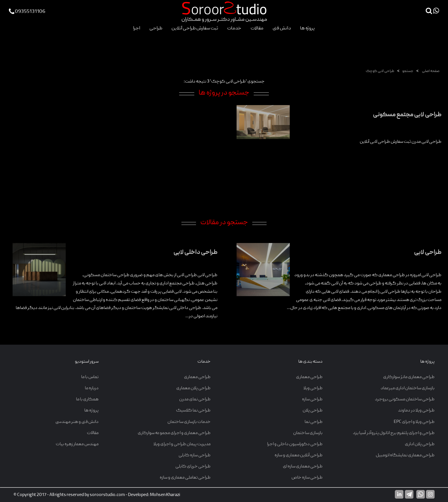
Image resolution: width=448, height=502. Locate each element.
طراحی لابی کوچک (380, 71)
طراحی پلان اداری (420, 444)
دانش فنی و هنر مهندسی (77, 422)
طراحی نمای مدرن (195, 399)
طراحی (156, 28)
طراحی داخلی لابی (195, 253)
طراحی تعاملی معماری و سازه (185, 478)
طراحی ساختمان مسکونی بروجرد (405, 399)
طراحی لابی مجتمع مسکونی (407, 115)
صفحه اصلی (430, 71)
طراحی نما (314, 422)
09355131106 (27, 12)
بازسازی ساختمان (308, 433)
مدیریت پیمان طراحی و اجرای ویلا (182, 444)
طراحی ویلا (313, 388)
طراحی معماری (309, 377)
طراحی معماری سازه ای (303, 467)
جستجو (408, 71)
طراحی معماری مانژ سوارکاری (409, 377)
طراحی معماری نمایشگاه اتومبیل (405, 455)
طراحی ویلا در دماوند (416, 411)
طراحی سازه (312, 399)
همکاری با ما (87, 399)
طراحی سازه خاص (307, 478)
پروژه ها (307, 28)
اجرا (137, 28)
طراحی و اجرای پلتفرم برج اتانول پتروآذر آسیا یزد (394, 433)
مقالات (257, 28)
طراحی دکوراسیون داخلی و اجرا (295, 444)
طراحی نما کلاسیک (193, 411)
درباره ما (92, 388)
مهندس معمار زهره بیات (77, 444)
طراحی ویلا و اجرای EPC (414, 422)
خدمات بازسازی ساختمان (189, 422)
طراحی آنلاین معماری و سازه (299, 455)
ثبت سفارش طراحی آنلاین (195, 28)
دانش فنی (282, 28)
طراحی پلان (313, 411)
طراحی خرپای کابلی (193, 467)
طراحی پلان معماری (193, 388)
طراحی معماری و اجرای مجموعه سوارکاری (174, 433)
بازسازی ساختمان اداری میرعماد (408, 388)
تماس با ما (90, 377)
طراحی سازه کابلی (195, 455)
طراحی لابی (428, 253)
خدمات (234, 28)
